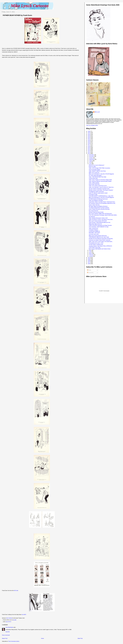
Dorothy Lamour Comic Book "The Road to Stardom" (101, 190)
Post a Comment (6, 635)
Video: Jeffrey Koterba (94, 183)
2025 (89, 133)
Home (42, 638)
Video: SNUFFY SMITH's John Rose (97, 171)
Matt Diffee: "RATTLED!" (94, 233)
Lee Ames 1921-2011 (94, 234)
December (92, 155)
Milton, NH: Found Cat (94, 172)
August (91, 161)
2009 (89, 259)
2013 (89, 150)
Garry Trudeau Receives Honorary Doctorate (99, 209)
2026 (89, 131)
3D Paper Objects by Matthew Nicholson (98, 206)
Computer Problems (93, 230)
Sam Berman (92, 217)
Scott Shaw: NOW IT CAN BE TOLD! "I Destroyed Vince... (102, 202)
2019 (89, 142)
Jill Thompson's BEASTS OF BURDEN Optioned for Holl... (102, 203)
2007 (89, 262)
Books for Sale (92, 167)
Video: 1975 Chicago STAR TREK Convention (99, 168)
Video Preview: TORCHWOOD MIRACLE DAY (100, 222)
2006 (89, 264)
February (91, 255)
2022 (89, 137)
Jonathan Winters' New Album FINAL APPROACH (100, 246)
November (92, 156)
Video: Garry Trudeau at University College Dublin (100, 180)
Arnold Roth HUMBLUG (94, 231)
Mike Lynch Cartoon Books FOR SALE (98, 221)
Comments (90, 273)
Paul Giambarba (9, 627)
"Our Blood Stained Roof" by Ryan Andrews (99, 208)
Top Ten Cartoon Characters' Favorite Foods (99, 189)
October (91, 158)
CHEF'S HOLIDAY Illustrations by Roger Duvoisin (100, 225)
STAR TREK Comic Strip (95, 247)
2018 (89, 143)
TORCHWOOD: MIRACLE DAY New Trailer (99, 237)
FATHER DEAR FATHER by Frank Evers (17, 15)
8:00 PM (8, 632)
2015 (89, 148)
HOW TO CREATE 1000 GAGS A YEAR (98, 193)
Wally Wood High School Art (95, 224)
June (90, 164)
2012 (89, 152)
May (90, 250)
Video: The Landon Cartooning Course (98, 186)
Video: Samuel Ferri (93, 228)
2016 (89, 146)
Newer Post (5, 638)
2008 (89, 261)
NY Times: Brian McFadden (95, 175)
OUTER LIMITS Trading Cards (96, 244)
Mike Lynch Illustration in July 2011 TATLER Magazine (101, 174)
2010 (89, 258)
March (91, 253)
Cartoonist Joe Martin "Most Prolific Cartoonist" (100, 240)
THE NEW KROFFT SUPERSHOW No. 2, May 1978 (101, 196)
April (90, 252)
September (92, 159)
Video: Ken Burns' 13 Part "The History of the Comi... (101, 219)
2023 (89, 136)
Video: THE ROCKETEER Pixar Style (97, 177)
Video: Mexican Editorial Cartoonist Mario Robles (100, 181)
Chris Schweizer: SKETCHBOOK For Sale (99, 227)
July (90, 162)
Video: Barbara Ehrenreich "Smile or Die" (98, 218)
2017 (89, 145)
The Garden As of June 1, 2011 (96, 243)
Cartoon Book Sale (93, 178)
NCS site (16, 591)
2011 (89, 153)
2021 (89, 139)
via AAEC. (24, 614)
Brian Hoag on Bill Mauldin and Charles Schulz (100, 249)
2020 (89, 140)
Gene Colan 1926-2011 (94, 184)
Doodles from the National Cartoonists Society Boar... (101, 239)
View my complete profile (92, 125)
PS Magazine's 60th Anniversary (96, 192)
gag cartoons (9, 622)
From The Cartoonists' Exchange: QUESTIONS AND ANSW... (103, 215)
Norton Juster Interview (94, 205)
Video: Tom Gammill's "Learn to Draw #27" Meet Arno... (102, 187)
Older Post (80, 638)
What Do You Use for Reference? (97, 165)
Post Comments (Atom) (14, 641)
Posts (89, 270)
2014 (89, 149)
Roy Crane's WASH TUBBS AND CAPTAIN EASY (100, 214)
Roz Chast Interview (93, 211)
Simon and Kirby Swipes (94, 170)
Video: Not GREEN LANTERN (96, 200)
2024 (89, 134)
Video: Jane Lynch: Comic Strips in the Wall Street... (101, 242)
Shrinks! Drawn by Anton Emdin (96, 212)
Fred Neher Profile (93, 195)
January (91, 256)
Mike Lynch (97, 112)
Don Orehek (9, 618)
